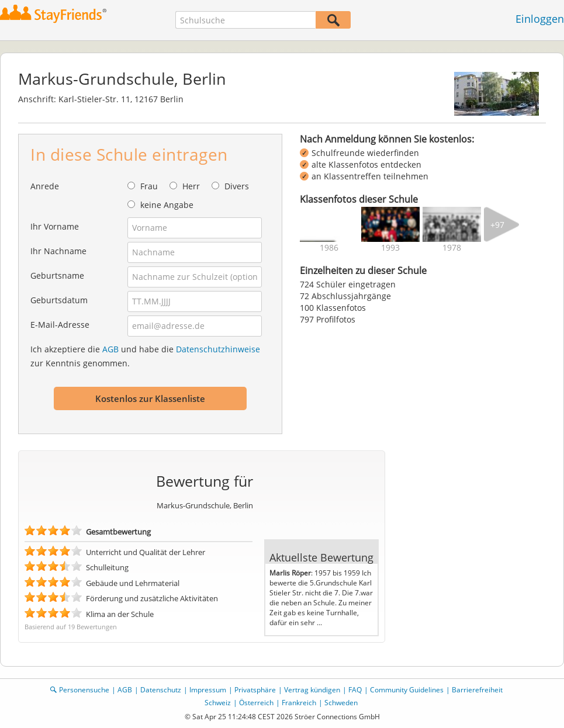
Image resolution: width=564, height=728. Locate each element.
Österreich (256, 703)
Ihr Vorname (55, 226)
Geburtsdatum (59, 300)
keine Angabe (167, 205)
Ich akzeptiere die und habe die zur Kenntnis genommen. (145, 356)
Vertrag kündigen (312, 690)
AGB (110, 349)
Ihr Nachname (58, 251)
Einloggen (540, 19)
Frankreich (299, 703)
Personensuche (84, 690)
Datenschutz (161, 690)
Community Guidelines (407, 690)
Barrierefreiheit (477, 690)
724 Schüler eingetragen (348, 284)
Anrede (45, 186)
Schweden (341, 703)
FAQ (355, 690)
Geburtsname (57, 275)
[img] (329, 224)
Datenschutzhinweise (218, 349)
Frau (149, 186)
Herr (191, 186)
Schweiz (218, 703)
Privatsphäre (255, 690)
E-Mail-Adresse (60, 325)
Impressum (208, 690)
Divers (237, 186)
